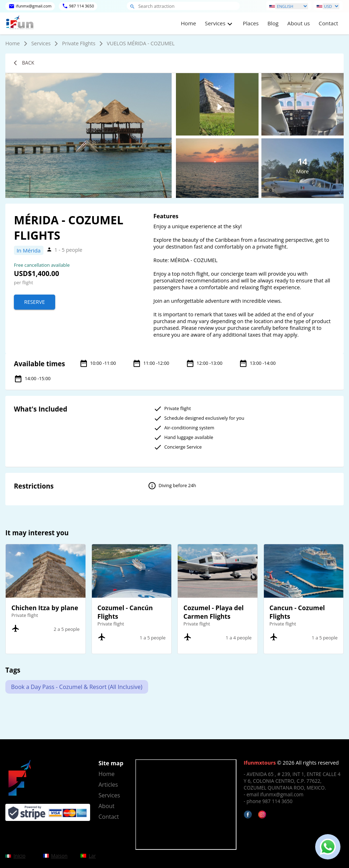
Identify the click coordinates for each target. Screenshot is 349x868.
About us (299, 23)
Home (189, 23)
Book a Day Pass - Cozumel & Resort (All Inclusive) (77, 687)
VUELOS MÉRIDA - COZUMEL (141, 43)
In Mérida (29, 250)
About (107, 806)
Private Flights (79, 43)
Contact (329, 23)
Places (251, 23)
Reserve (35, 302)
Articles (108, 785)
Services (41, 43)
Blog (273, 23)
